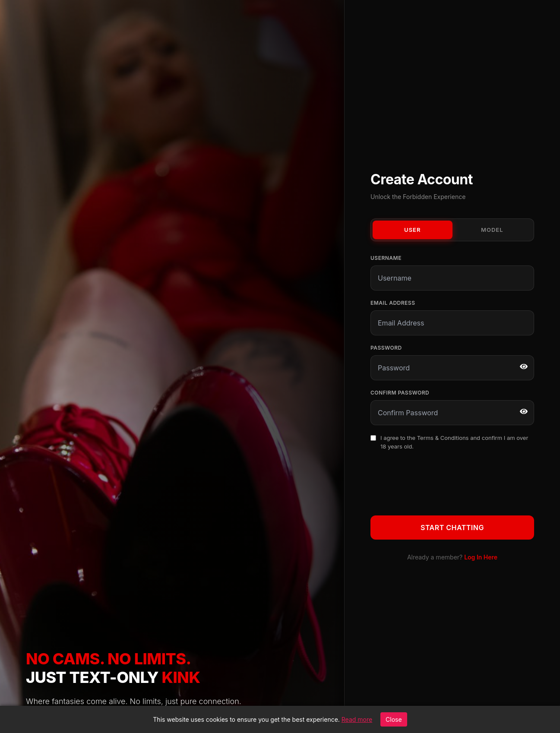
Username (386, 258)
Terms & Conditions (443, 438)
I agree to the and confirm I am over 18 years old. (454, 442)
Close (394, 719)
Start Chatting (452, 528)
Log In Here (481, 557)
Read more (357, 719)
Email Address (393, 303)
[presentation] (436, 481)
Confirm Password (400, 393)
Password (386, 348)
